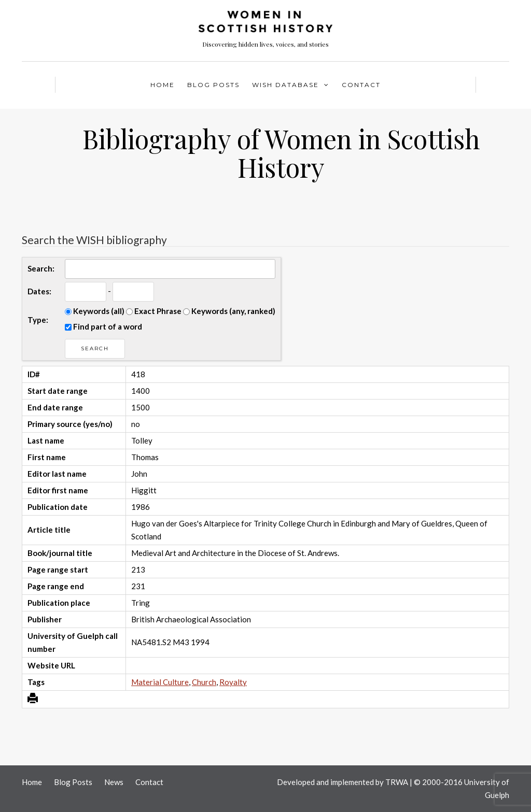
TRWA (397, 782)
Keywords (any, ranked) (229, 311)
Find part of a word (103, 326)
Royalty (233, 682)
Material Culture (160, 682)
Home (163, 85)
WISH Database (285, 85)
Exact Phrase (154, 311)
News (114, 782)
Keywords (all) (95, 311)
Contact (361, 85)
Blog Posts (213, 85)
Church (204, 682)
